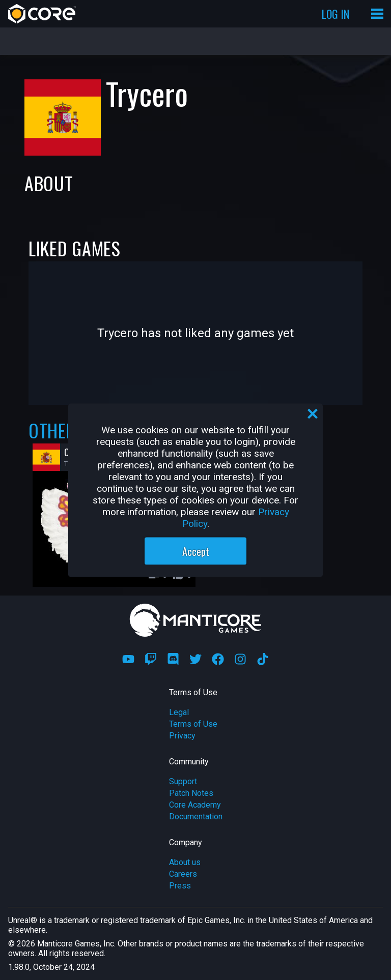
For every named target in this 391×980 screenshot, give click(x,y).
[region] (195, 490)
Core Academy (195, 805)
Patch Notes (191, 793)
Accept (196, 551)
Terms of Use (193, 724)
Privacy (182, 736)
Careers (183, 874)
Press (180, 886)
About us (185, 862)
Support (183, 781)
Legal (179, 712)
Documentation (196, 816)
